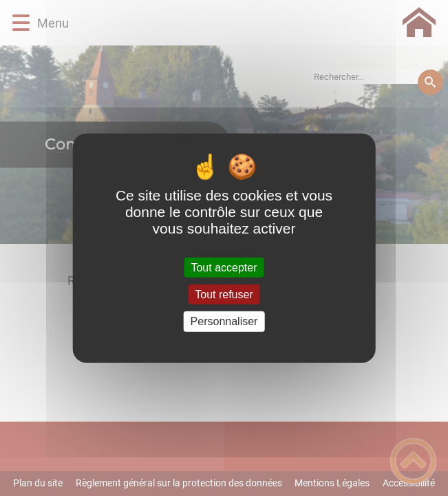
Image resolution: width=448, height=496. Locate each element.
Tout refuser (224, 294)
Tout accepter (224, 268)
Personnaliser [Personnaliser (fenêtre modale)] (224, 321)
